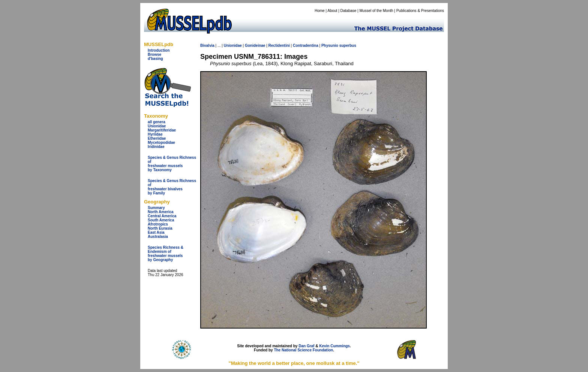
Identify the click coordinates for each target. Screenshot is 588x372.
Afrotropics (158, 224)
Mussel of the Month (376, 11)
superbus (348, 46)
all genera (157, 122)
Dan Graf (306, 346)
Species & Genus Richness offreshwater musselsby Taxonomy (172, 164)
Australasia (158, 237)
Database (349, 11)
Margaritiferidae (162, 130)
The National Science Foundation (303, 350)
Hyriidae (155, 134)
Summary (156, 208)
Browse (154, 55)
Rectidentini (279, 46)
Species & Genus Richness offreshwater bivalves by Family (172, 187)
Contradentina (306, 46)
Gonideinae (255, 46)
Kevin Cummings (334, 346)
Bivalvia (207, 46)
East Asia (156, 232)
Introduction (159, 50)
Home (320, 11)
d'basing (155, 59)
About (332, 11)
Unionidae (157, 126)
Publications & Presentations (420, 11)
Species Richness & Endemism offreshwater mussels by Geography (166, 254)
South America (161, 220)
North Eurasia (160, 228)
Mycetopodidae (161, 143)
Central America (162, 216)
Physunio (330, 46)
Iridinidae (156, 147)
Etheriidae (157, 138)
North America (161, 212)
